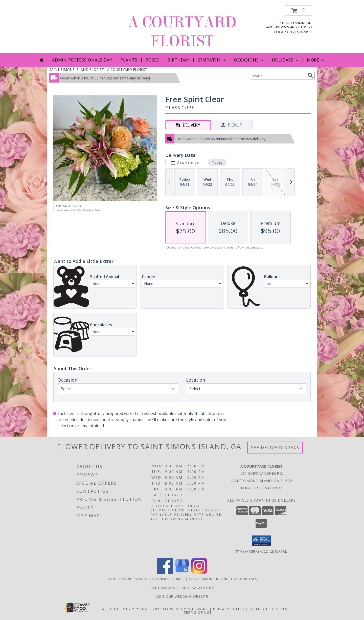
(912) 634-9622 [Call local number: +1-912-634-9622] (300, 32)
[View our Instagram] (199, 572)
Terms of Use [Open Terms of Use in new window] (198, 612)
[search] (310, 75)
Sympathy (212, 60)
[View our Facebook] (165, 572)
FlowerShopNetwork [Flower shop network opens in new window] (186, 609)
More (316, 60)
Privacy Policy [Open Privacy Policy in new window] (229, 609)
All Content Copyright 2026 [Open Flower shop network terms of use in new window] (132, 609)
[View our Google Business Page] (182, 572)
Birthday (178, 60)
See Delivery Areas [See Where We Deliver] (275, 448)
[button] (299, 11)
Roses (152, 60)
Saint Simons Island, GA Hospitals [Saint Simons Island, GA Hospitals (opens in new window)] (223, 578)
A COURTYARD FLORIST (182, 32)
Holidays (286, 60)
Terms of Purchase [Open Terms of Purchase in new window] (269, 609)
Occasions (249, 60)
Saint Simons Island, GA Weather (182, 587)
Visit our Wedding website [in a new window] (182, 596)
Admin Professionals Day (82, 60)
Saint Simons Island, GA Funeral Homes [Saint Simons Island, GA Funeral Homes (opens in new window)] (146, 578)
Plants (129, 60)
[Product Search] (278, 76)
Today (217, 162)
